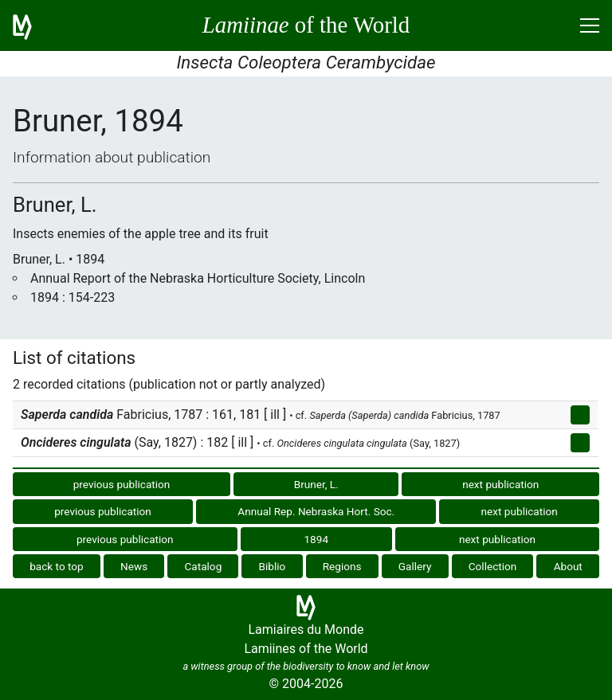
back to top (57, 566)
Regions (342, 566)
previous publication (122, 484)
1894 (316, 539)
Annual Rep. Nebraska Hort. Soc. (316, 511)
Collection (493, 566)
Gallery (415, 566)
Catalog (203, 566)
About (568, 566)
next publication (500, 484)
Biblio (273, 566)
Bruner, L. (316, 484)
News (134, 566)
